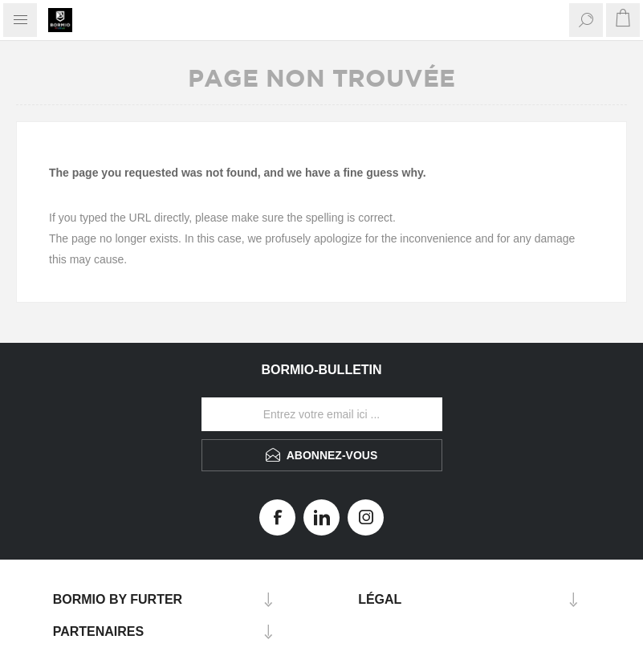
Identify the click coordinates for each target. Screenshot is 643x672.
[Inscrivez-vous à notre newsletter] (322, 414)
